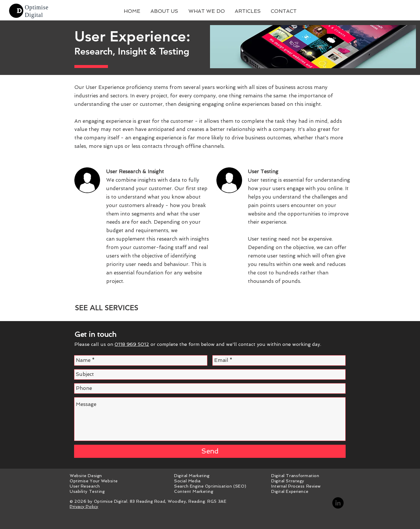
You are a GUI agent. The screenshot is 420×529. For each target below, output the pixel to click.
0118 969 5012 (132, 344)
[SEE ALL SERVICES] (106, 308)
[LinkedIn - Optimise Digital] (338, 503)
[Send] (210, 451)
